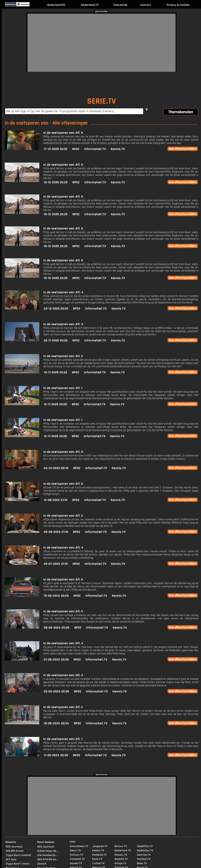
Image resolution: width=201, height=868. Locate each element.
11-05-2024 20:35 (56, 755)
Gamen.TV (76, 863)
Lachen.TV (98, 863)
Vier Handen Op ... (48, 855)
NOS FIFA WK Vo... (48, 859)
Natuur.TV (121, 846)
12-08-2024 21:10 (56, 500)
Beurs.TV (75, 851)
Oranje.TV (120, 863)
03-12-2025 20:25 (56, 309)
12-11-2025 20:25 (55, 404)
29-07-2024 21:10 (56, 564)
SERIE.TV (102, 101)
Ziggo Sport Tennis (18, 864)
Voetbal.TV (144, 859)
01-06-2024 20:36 (56, 660)
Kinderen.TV (99, 855)
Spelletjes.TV (145, 851)
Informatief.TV (95, 149)
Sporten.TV (144, 855)
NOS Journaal (14, 847)
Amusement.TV (79, 846)
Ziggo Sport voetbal (18, 855)
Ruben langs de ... (48, 851)
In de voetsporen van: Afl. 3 (63, 324)
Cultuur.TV (76, 855)
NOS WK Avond (15, 851)
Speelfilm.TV (145, 846)
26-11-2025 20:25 (56, 341)
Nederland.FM (56, 5)
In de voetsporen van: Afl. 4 (63, 292)
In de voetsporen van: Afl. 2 (63, 356)
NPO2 (76, 149)
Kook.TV (97, 859)
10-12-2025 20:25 (56, 182)
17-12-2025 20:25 (56, 149)
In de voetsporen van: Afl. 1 (63, 388)
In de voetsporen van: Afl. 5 (63, 165)
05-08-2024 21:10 (56, 532)
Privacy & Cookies (178, 5)
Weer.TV (142, 863)
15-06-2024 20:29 (56, 596)
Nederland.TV (90, 5)
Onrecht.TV (121, 859)
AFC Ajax (11, 859)
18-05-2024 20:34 (56, 723)
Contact (146, 5)
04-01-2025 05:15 (56, 468)
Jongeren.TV (100, 846)
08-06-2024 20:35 (57, 628)
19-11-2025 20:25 (55, 372)
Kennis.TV (118, 149)
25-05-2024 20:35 (56, 691)
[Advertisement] (80, 42)
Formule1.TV (77, 859)
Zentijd (42, 864)
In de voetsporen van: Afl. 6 (63, 133)
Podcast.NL (121, 5)
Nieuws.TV (121, 855)
